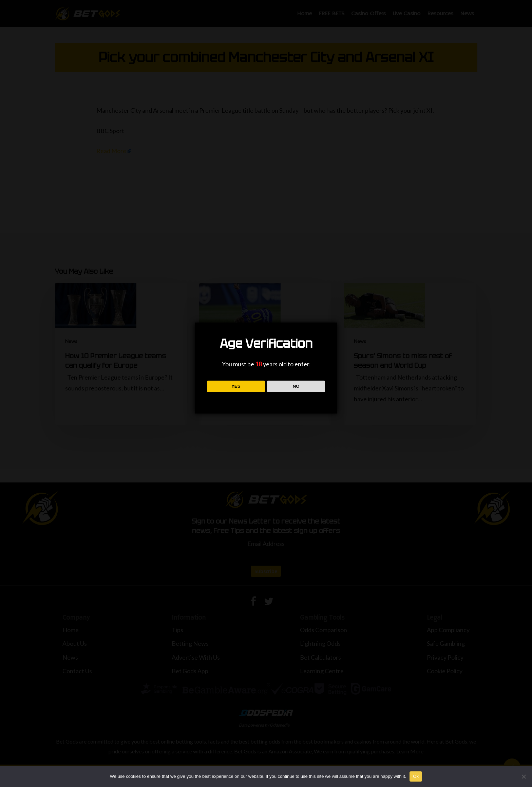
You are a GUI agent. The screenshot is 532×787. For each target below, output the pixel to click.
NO (296, 386)
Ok (416, 776)
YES (236, 386)
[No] (524, 776)
